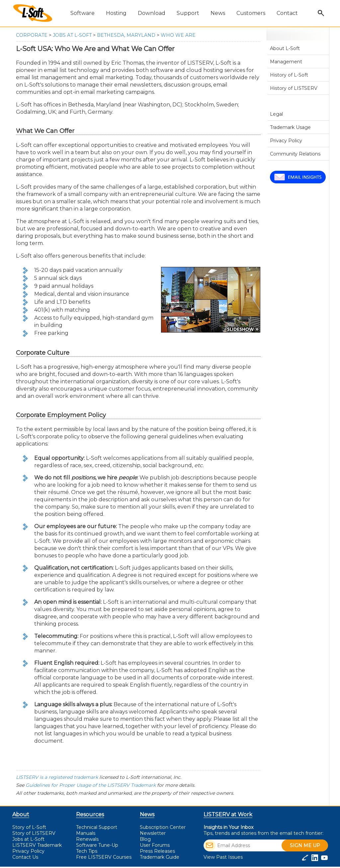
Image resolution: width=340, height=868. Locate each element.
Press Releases (157, 851)
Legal (276, 114)
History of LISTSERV (294, 88)
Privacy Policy (286, 141)
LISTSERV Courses (104, 857)
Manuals (86, 833)
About (21, 814)
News (147, 814)
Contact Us (25, 857)
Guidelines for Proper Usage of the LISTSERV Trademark (91, 785)
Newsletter (153, 833)
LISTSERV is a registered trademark (57, 777)
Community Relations (295, 154)
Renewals (87, 839)
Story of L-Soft (29, 827)
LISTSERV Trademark (37, 845)
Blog (145, 839)
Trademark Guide (160, 857)
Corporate (32, 35)
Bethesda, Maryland (126, 35)
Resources (90, 814)
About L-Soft (285, 48)
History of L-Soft (289, 75)
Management (286, 62)
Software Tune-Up (97, 845)
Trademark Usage (290, 127)
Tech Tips (87, 851)
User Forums (155, 845)
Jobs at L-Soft (72, 35)
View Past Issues (223, 857)
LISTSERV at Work (228, 814)
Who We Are (178, 35)
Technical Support (97, 827)
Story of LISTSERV (34, 833)
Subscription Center (163, 827)
